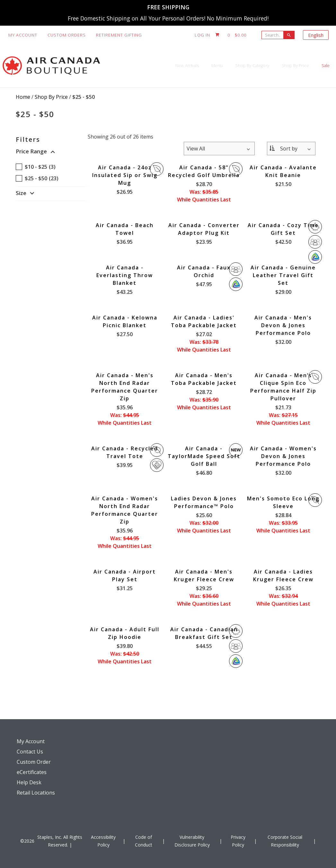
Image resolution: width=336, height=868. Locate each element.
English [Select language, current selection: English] (316, 35)
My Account (23, 35)
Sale (319, 66)
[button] (52, 153)
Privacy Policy (238, 841)
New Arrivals (123, 66)
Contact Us (30, 752)
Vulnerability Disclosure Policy (192, 841)
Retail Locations (36, 793)
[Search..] (274, 35)
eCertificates (32, 772)
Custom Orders (67, 35)
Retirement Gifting (119, 35)
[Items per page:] (219, 149)
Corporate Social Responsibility (285, 841)
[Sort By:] (291, 149)
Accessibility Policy (103, 841)
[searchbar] (289, 35)
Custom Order (34, 762)
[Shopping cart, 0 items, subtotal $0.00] (231, 35)
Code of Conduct (144, 841)
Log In (202, 35)
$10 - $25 (36, 167)
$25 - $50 (84, 97)
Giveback (157, 465)
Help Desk (29, 782)
